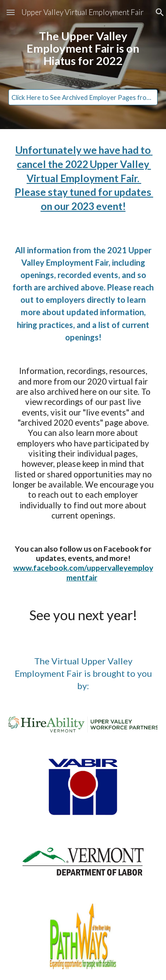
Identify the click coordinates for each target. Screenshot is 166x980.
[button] (11, 12)
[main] (83, 57)
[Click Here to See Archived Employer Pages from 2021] (83, 97)
